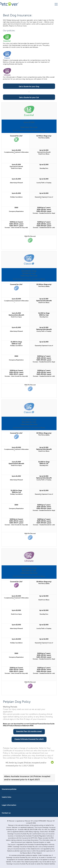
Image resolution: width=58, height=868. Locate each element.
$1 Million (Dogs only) (44, 136)
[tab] (29, 764)
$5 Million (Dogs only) (44, 582)
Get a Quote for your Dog (29, 86)
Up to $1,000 (16, 150)
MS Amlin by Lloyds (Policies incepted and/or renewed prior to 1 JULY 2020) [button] (26, 764)
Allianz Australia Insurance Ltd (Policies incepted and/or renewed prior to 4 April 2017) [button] (27, 778)
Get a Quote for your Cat (29, 97)
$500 (16, 208)
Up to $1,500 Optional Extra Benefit (44, 300)
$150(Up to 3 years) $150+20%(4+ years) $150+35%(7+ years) (16, 224)
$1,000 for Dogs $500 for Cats (44, 314)
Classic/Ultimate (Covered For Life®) (29, 739)
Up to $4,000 (16, 596)
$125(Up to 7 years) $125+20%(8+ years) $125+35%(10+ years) (44, 224)
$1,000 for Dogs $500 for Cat (44, 463)
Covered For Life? (16, 136)
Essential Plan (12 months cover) (29, 731)
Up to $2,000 (16, 299)
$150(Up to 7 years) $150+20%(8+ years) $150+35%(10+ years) (44, 209)
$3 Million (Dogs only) (44, 284)
